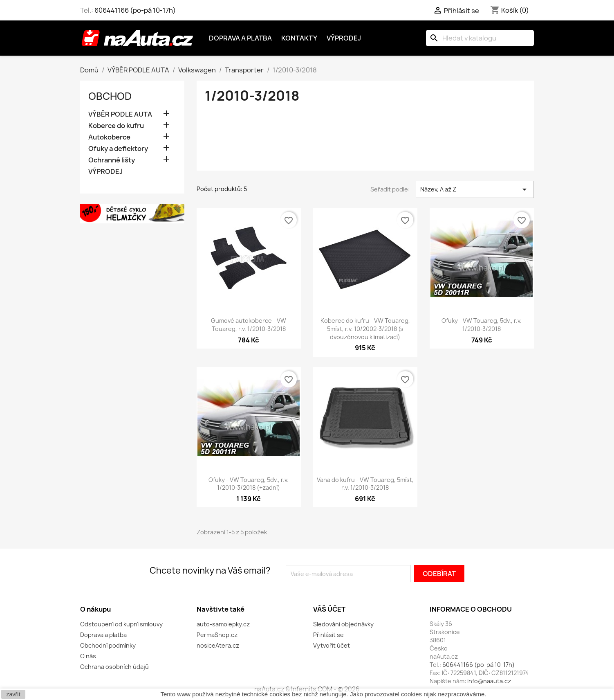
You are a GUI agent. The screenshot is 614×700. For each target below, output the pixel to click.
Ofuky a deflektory (118, 149)
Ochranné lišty (112, 160)
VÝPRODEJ (105, 172)
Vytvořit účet (332, 645)
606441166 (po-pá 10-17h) (135, 10)
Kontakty (299, 38)
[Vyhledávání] (480, 38)
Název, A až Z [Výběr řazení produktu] (475, 189)
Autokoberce (109, 137)
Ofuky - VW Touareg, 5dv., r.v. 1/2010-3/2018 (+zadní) (249, 484)
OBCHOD (110, 96)
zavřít (13, 694)
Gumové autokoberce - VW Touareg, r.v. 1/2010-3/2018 (249, 325)
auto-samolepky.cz (223, 624)
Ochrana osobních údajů (114, 667)
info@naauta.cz (489, 681)
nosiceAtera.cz (218, 645)
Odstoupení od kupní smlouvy (121, 624)
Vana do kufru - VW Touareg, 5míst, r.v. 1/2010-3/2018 (365, 484)
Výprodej (344, 38)
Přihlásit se (328, 635)
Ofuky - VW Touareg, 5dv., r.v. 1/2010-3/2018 (482, 325)
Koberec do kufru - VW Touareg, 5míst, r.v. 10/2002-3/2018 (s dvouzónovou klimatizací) (365, 329)
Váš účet (329, 609)
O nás (88, 656)
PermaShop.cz (217, 635)
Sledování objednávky (343, 624)
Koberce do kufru (116, 126)
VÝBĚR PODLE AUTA (120, 114)
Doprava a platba (240, 38)
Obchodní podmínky (108, 645)
